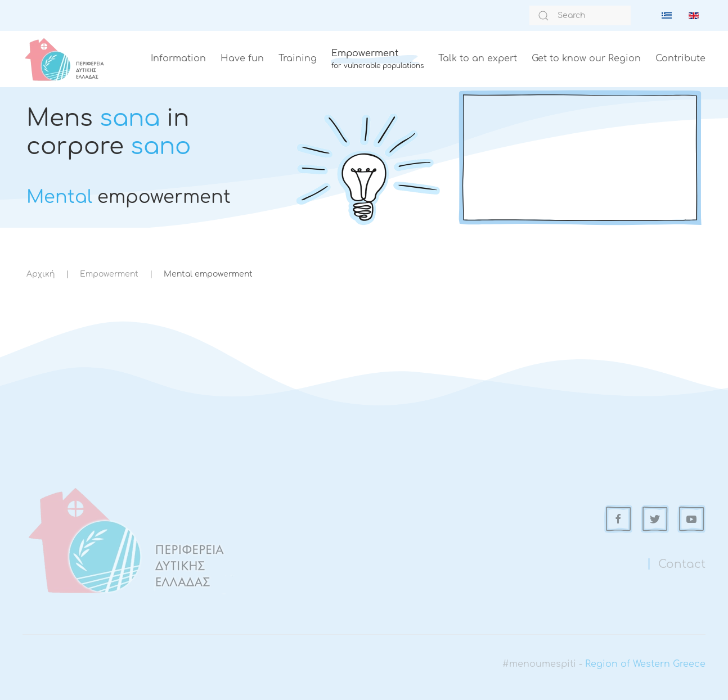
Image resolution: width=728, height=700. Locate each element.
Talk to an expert (478, 58)
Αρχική (41, 274)
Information (178, 58)
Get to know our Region (586, 58)
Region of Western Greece (645, 664)
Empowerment (109, 274)
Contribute (680, 58)
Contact (682, 564)
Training (298, 58)
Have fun (242, 58)
